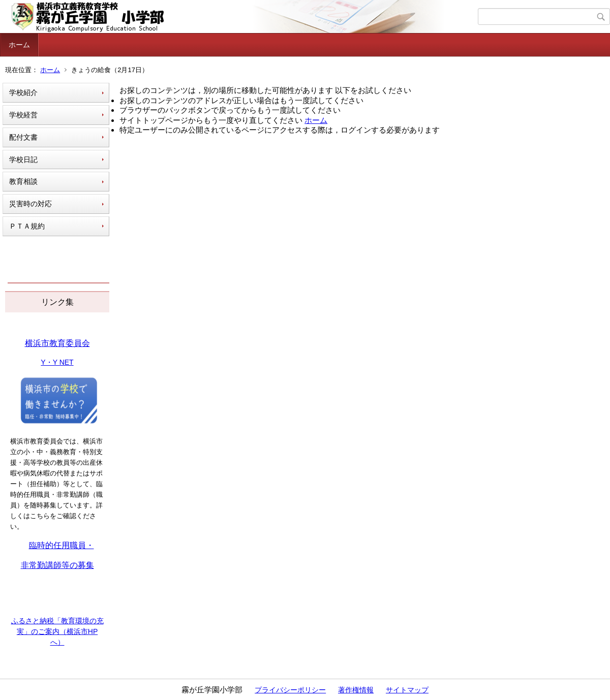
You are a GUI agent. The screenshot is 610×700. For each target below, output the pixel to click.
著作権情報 (356, 690)
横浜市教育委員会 (57, 343)
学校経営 (23, 115)
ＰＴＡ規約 (27, 226)
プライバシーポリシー (290, 690)
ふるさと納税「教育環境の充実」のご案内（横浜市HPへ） (57, 631)
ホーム (19, 45)
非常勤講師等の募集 (57, 565)
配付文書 (23, 137)
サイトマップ (407, 690)
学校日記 (23, 160)
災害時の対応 (30, 204)
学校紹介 (23, 92)
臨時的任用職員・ (62, 545)
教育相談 (23, 181)
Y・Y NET (57, 362)
